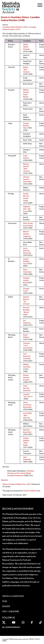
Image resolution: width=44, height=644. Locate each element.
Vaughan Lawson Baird (26, 280)
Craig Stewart (26, 157)
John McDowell (27, 458)
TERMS (4, 641)
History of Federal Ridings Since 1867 (16, 484)
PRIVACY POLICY (35, 639)
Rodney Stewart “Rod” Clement (26, 167)
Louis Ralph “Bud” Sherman (27, 415)
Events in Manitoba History (15, 17)
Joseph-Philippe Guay (26, 261)
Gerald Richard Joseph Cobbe (26, 197)
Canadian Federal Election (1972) (19, 28)
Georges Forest (26, 290)
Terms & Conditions (13, 596)
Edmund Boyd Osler (27, 431)
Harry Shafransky (27, 271)
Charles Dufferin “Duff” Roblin (26, 442)
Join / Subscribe (11, 611)
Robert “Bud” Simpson (26, 70)
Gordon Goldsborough (32, 491)
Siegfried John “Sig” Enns (27, 209)
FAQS (5, 601)
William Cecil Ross (27, 366)
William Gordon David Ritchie (26, 93)
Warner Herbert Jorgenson (27, 234)
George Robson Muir (26, 126)
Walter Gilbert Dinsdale (26, 47)
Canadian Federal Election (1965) (15, 27)
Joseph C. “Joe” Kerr (27, 395)
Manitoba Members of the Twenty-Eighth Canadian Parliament (21, 473)
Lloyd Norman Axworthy (27, 388)
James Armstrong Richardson (27, 405)
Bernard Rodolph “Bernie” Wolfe (26, 311)
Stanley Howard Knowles (26, 377)
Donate (6, 606)
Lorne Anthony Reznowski (27, 251)
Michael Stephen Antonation (27, 179)
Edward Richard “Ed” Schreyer (26, 300)
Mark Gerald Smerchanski (28, 224)
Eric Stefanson (27, 322)
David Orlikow (26, 336)
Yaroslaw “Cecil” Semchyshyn (28, 346)
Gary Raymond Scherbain (27, 356)
